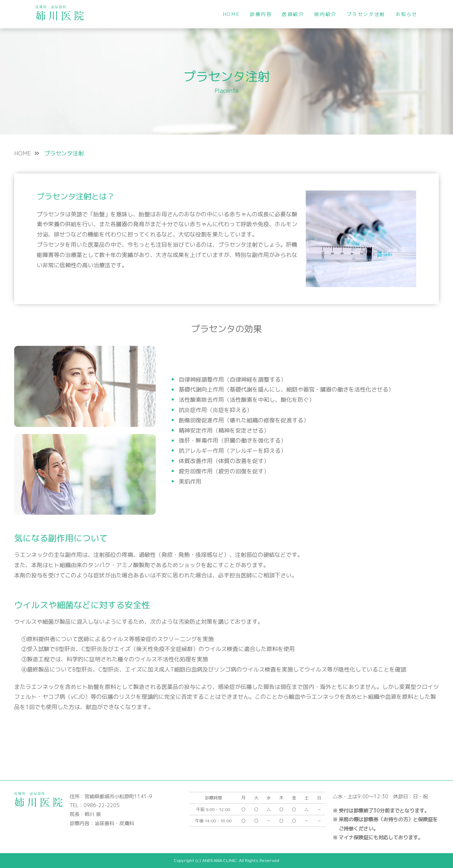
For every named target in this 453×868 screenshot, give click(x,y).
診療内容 (261, 14)
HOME (231, 14)
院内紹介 (325, 14)
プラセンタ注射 (366, 14)
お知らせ (407, 14)
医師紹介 (293, 14)
